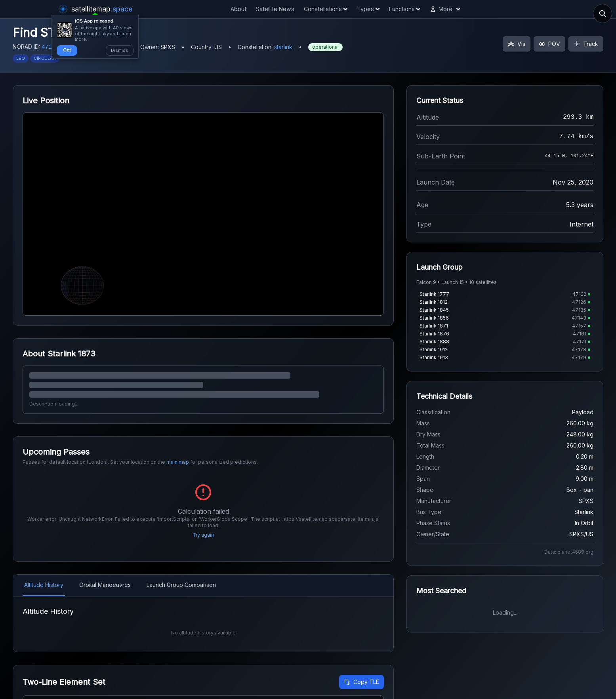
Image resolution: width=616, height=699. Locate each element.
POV (549, 44)
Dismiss (120, 50)
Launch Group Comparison (181, 585)
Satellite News (275, 9)
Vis (517, 44)
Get (67, 50)
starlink (283, 47)
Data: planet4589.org (569, 552)
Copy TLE (361, 682)
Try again (203, 535)
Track (586, 44)
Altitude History (44, 585)
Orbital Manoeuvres (105, 585)
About (238, 9)
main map (178, 462)
